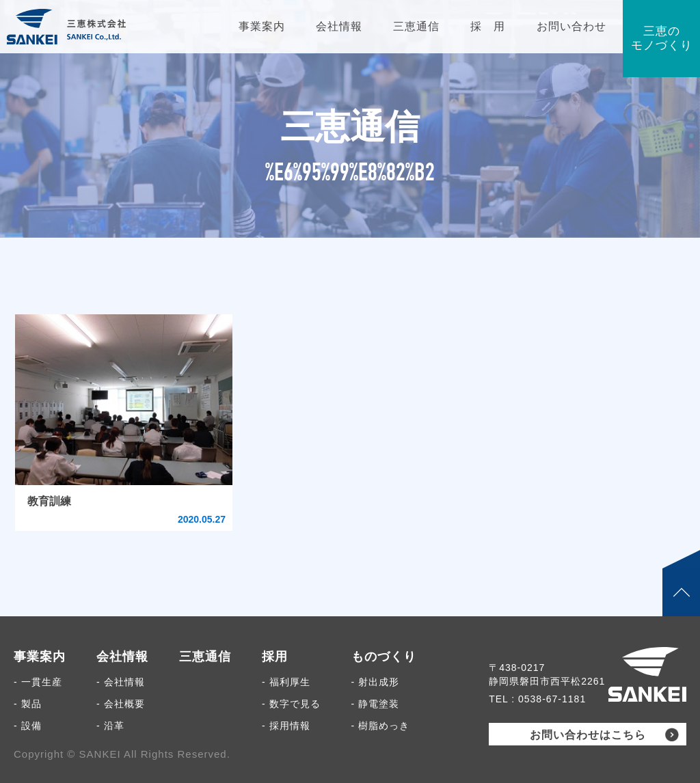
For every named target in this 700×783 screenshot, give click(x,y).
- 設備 (28, 726)
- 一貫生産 (38, 682)
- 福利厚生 (286, 682)
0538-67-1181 (552, 699)
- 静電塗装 (376, 704)
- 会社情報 (121, 682)
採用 (275, 657)
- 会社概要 (121, 704)
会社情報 (122, 657)
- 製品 (28, 704)
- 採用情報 (286, 726)
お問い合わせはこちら (588, 735)
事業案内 (40, 657)
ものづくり (384, 657)
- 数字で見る (291, 704)
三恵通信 (205, 657)
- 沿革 (110, 726)
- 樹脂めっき (381, 726)
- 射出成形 (376, 682)
